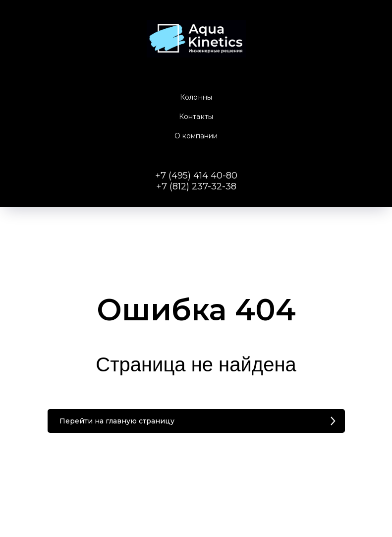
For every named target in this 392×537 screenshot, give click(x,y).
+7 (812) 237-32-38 (196, 186)
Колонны (196, 97)
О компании (196, 136)
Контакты (196, 117)
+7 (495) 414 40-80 (196, 176)
